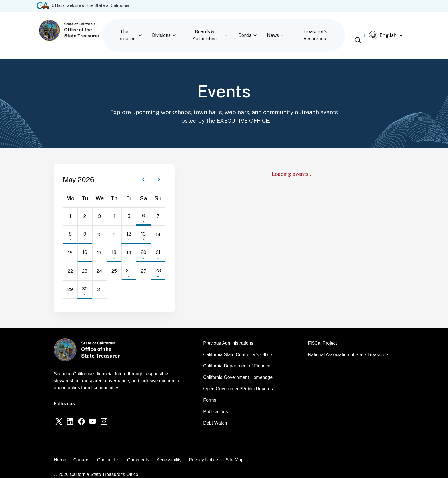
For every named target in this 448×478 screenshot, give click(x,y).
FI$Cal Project (322, 333)
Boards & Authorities (214, 30)
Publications (215, 402)
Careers (82, 451)
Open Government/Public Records (238, 379)
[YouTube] (101, 413)
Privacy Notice (203, 451)
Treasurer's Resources (315, 30)
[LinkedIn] (74, 413)
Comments (138, 451)
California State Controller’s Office (238, 345)
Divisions (172, 30)
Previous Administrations (228, 333)
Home (60, 451)
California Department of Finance (237, 356)
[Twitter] (60, 413)
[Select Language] (391, 30)
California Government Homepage (238, 367)
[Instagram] (115, 413)
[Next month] (159, 170)
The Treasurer (137, 30)
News (275, 30)
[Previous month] (143, 170)
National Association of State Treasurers (349, 345)
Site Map (234, 451)
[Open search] (362, 31)
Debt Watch (215, 413)
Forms (210, 390)
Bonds (253, 30)
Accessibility (169, 451)
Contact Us (108, 451)
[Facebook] (87, 413)
